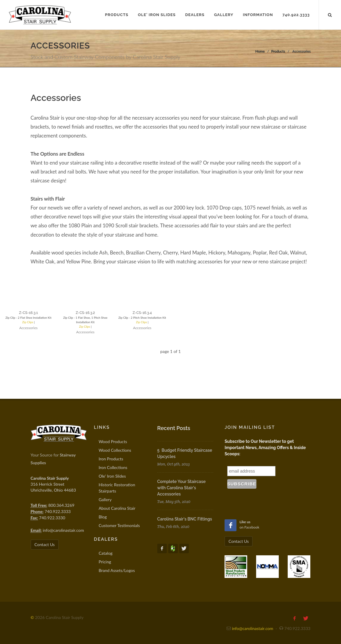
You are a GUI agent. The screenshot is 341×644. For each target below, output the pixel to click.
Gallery (105, 500)
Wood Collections (115, 450)
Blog (103, 517)
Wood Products (113, 441)
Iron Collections (113, 467)
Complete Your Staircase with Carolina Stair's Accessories (182, 488)
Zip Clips (23, 326)
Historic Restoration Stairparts (117, 488)
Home (260, 51)
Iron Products (111, 459)
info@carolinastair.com (63, 530)
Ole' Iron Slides (112, 476)
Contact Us (45, 544)
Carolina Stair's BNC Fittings (185, 519)
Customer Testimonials (119, 525)
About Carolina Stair (117, 508)
